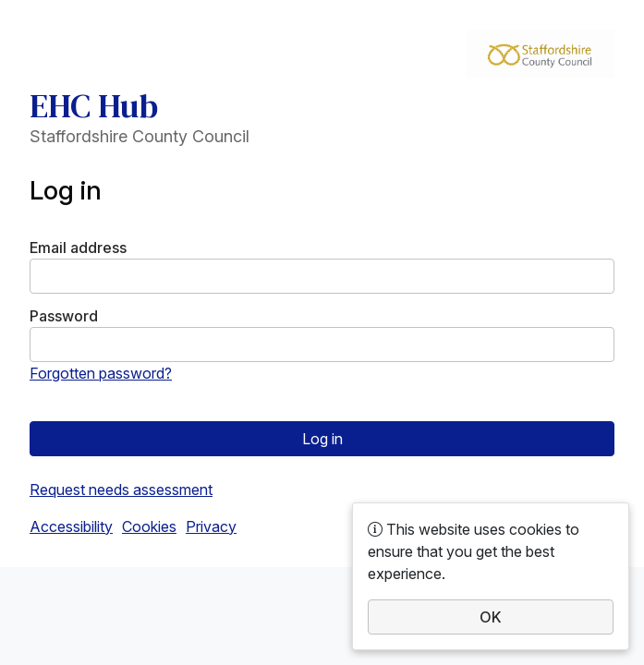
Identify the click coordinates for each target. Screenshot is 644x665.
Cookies (149, 526)
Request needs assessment (121, 490)
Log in (322, 439)
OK (491, 617)
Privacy (211, 526)
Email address (78, 248)
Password (64, 316)
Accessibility (71, 526)
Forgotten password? (101, 373)
